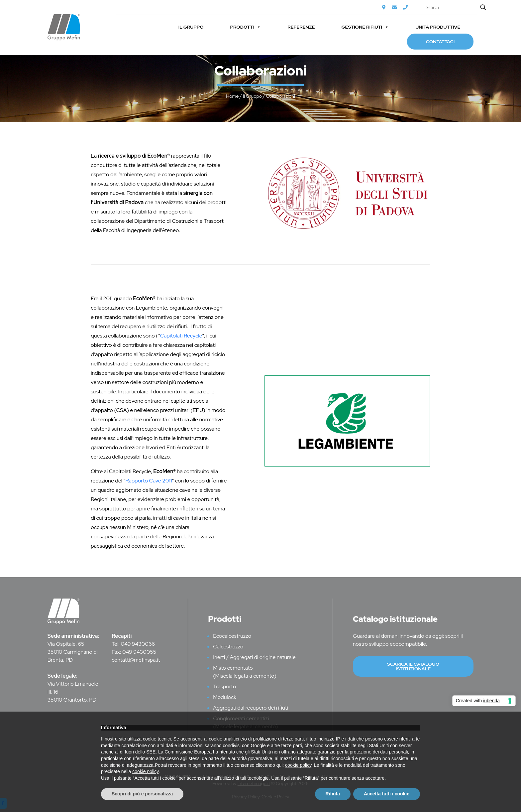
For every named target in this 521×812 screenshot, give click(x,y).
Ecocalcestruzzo (232, 636)
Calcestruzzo (228, 647)
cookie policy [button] (298, 765)
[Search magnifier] (483, 7)
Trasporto (224, 686)
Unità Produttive (438, 27)
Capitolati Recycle (181, 336)
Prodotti (246, 27)
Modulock (225, 697)
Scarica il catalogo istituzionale (413, 666)
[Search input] (452, 7)
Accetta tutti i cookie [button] (387, 794)
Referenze (301, 27)
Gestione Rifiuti (365, 27)
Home (232, 96)
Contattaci (440, 42)
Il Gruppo (191, 27)
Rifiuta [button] (333, 794)
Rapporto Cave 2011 (149, 481)
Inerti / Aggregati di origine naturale (254, 657)
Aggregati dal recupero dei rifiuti (251, 708)
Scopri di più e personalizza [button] (142, 794)
